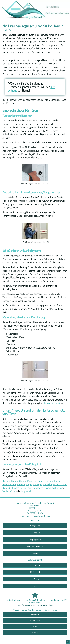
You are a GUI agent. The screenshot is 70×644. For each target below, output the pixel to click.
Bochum (6, 481)
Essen (57, 481)
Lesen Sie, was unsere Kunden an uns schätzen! (35, 605)
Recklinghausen (27, 488)
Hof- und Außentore (35, 547)
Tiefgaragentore (35, 540)
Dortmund (39, 481)
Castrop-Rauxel (26, 481)
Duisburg (49, 481)
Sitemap (35, 632)
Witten (13, 491)
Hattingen (37, 484)
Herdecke (47, 484)
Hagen (29, 484)
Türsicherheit (35, 572)
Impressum (35, 615)
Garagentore (35, 526)
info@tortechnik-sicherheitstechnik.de (35, 516)
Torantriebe (35, 554)
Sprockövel (51, 488)
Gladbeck (21, 484)
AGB (35, 626)
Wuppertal (26, 491)
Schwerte (40, 488)
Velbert (60, 488)
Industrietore (35, 533)
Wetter (6, 491)
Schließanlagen (35, 579)
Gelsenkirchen (9, 484)
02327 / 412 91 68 (37, 511)
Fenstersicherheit (52, 403)
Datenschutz (35, 620)
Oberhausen (13, 488)
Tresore (35, 586)
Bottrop (15, 481)
